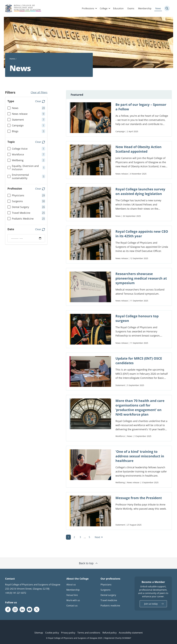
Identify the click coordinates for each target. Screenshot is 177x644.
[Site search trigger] (167, 8)
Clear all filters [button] (39, 92)
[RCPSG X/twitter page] (37, 609)
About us (71, 585)
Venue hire (72, 595)
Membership (145, 8)
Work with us (73, 600)
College (104, 8)
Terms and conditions (89, 633)
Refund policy (110, 633)
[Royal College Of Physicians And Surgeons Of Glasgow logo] (23, 8)
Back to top (89, 563)
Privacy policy (68, 633)
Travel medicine (109, 600)
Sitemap (39, 633)
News (158, 8)
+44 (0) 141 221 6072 (16, 593)
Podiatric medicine (110, 606)
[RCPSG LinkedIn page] (22, 609)
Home (12, 59)
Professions (88, 8)
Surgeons (106, 590)
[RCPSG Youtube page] (29, 609)
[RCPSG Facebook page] (8, 609)
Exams (131, 8)
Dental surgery (108, 595)
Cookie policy (52, 633)
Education (118, 8)
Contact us (72, 606)
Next (99, 537)
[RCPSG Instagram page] (15, 609)
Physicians (106, 585)
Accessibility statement (131, 633)
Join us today (151, 604)
